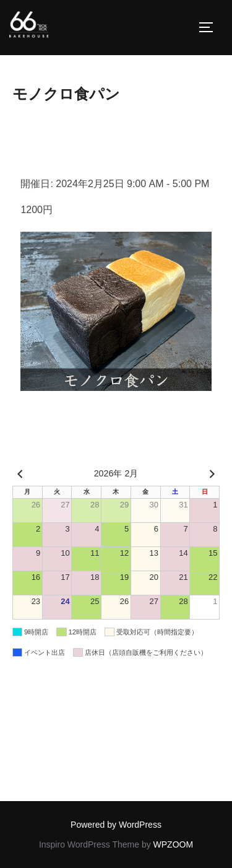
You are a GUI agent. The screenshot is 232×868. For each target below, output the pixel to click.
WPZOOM (174, 844)
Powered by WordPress (116, 825)
